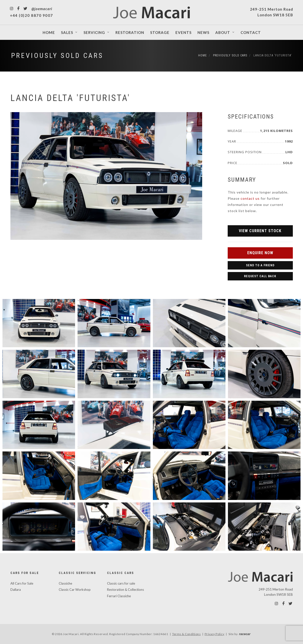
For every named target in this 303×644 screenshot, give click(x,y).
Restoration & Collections (125, 590)
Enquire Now (260, 253)
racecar (245, 634)
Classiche (65, 583)
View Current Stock (260, 231)
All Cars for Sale (22, 583)
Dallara (16, 590)
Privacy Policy (215, 634)
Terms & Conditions (187, 634)
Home (203, 55)
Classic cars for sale (121, 583)
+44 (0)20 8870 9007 (31, 15)
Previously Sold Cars (57, 56)
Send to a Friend (260, 265)
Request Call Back (260, 276)
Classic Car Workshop (75, 590)
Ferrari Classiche (119, 596)
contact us (250, 198)
